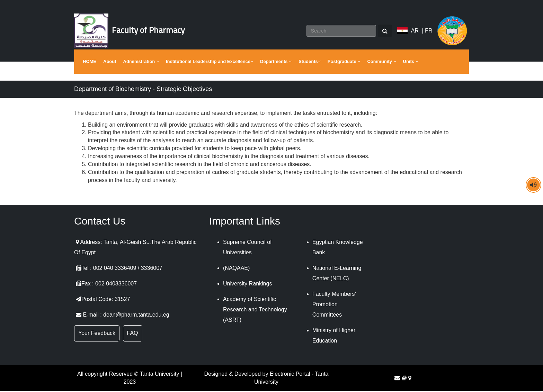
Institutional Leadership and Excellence (210, 62)
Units (411, 62)
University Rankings (247, 285)
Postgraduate (344, 62)
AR (415, 31)
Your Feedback (97, 334)
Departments (276, 62)
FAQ (133, 334)
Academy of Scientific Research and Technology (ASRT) (255, 311)
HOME (90, 62)
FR (429, 31)
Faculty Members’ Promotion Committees (334, 305)
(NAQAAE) (236, 269)
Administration (141, 62)
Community (381, 62)
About (110, 62)
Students (310, 62)
